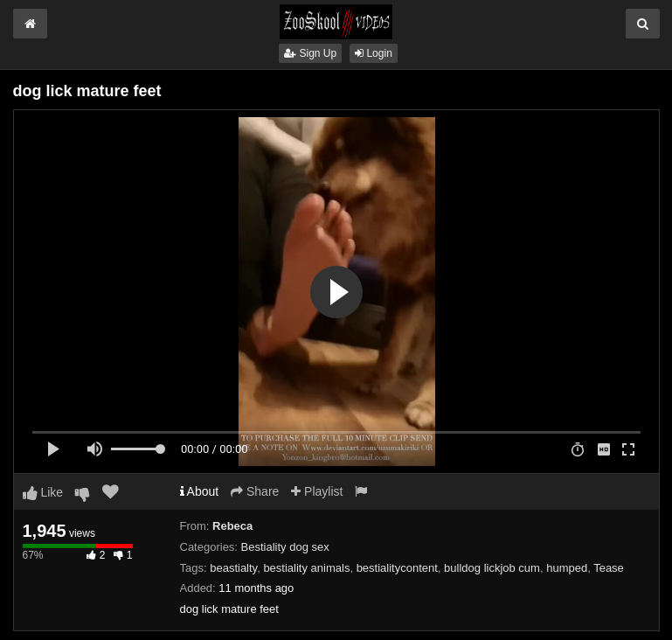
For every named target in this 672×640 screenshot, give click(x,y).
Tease (609, 568)
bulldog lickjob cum (492, 568)
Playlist (317, 491)
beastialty (233, 568)
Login (374, 53)
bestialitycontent (397, 568)
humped (567, 568)
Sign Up (310, 53)
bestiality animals (306, 568)
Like (43, 492)
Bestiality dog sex (285, 547)
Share (255, 491)
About (200, 491)
